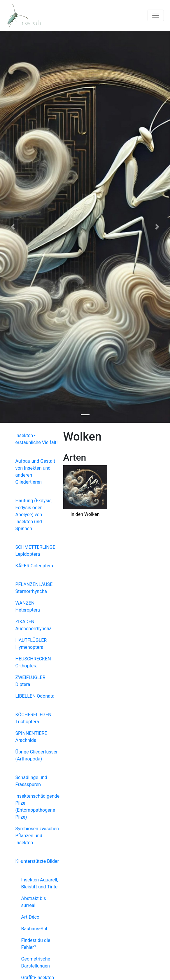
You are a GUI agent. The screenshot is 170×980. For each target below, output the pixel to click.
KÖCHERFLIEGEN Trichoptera (34, 718)
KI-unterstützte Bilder (37, 861)
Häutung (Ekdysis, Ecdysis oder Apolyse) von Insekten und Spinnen (34, 515)
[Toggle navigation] (156, 15)
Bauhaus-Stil (34, 929)
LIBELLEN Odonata (35, 696)
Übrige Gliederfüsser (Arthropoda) (37, 755)
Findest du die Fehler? (36, 944)
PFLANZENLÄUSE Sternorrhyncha (34, 588)
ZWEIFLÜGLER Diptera (30, 681)
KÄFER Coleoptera (34, 566)
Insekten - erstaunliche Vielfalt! (37, 439)
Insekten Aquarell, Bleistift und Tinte (40, 883)
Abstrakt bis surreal (34, 902)
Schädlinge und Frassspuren (31, 781)
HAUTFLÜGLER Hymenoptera (31, 644)
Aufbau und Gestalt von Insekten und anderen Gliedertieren (35, 472)
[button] (13, 227)
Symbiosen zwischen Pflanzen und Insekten (37, 836)
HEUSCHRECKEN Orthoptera (33, 662)
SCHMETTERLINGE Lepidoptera (35, 551)
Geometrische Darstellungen (36, 962)
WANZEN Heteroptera (28, 606)
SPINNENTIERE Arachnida (31, 737)
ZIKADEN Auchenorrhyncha (34, 625)
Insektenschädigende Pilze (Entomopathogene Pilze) (37, 807)
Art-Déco (30, 917)
